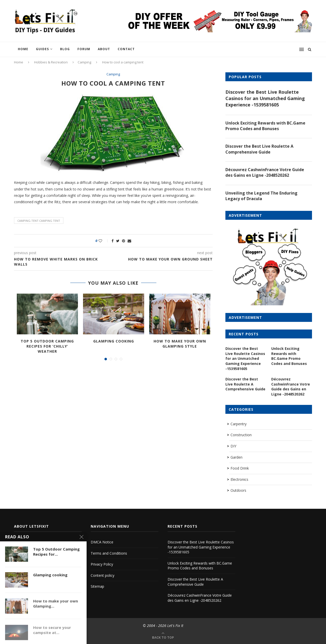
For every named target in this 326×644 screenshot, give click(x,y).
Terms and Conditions (109, 553)
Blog (65, 49)
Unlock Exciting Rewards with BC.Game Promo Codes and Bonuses (265, 126)
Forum (84, 49)
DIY (233, 446)
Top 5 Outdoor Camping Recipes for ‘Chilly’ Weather (47, 346)
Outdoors (238, 490)
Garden (236, 457)
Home (23, 49)
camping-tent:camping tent (39, 221)
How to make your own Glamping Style (180, 344)
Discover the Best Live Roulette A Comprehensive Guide (259, 149)
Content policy (103, 575)
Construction (241, 435)
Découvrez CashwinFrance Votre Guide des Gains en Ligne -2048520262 (265, 172)
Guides (42, 49)
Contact (126, 49)
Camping (84, 62)
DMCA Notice (102, 542)
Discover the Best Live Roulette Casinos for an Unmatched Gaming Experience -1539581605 (265, 98)
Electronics (239, 479)
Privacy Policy (102, 564)
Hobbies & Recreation (51, 62)
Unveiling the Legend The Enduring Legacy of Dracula (261, 196)
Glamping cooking (114, 341)
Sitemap (97, 586)
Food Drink (240, 468)
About (104, 49)
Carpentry (239, 424)
